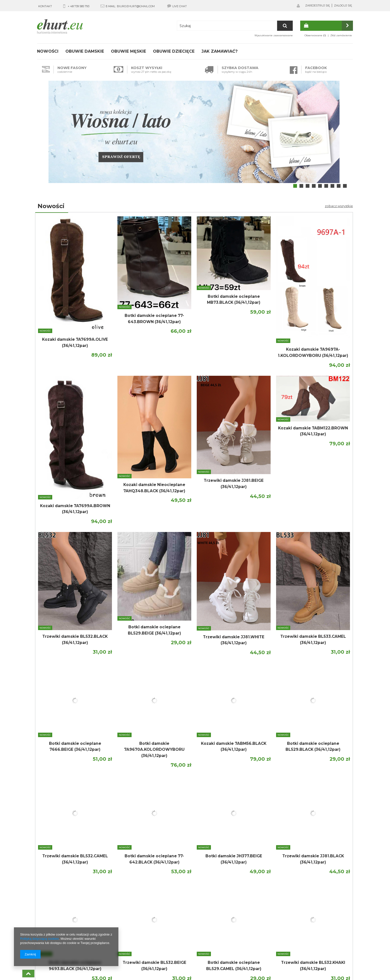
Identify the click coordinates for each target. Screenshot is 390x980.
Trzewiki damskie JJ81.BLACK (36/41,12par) (313, 859)
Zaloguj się (343, 5)
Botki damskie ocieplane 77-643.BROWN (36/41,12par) (154, 319)
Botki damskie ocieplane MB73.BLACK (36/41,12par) (234, 300)
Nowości (48, 51)
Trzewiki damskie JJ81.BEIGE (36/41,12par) (234, 484)
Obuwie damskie (85, 51)
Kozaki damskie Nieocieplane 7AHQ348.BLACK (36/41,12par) (154, 488)
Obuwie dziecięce (174, 51)
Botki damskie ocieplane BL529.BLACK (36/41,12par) (313, 747)
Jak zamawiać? (219, 51)
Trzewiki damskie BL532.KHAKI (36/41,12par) (313, 966)
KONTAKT (45, 6)
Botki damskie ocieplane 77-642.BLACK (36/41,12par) (154, 859)
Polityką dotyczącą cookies (39, 939)
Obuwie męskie (128, 51)
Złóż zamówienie (341, 35)
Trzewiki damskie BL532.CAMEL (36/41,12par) (75, 859)
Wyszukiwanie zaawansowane (274, 35)
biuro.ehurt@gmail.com (136, 6)
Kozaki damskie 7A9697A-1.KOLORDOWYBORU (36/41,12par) (313, 352)
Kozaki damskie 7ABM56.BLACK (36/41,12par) (234, 747)
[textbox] (235, 26)
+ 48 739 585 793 (78, 6)
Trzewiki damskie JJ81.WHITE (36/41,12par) (234, 640)
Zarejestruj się (317, 5)
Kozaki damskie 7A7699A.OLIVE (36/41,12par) (75, 342)
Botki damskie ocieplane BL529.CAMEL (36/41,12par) (234, 966)
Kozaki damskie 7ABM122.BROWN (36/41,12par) (313, 431)
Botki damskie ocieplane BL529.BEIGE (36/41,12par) (154, 630)
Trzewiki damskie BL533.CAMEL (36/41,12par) (313, 640)
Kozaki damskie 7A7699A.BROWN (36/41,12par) (75, 509)
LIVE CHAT (177, 6)
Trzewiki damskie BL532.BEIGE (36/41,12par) (154, 966)
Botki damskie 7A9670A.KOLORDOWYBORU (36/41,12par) (154, 750)
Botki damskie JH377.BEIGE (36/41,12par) (234, 859)
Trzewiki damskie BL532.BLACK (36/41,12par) (75, 640)
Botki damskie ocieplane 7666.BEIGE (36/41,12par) (75, 747)
